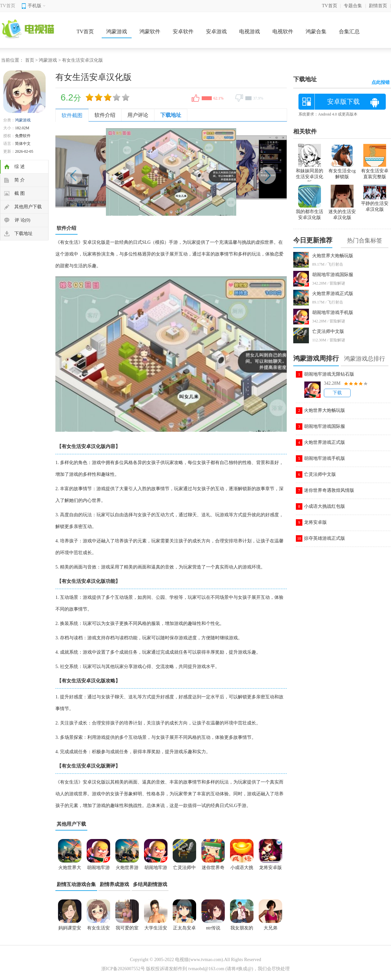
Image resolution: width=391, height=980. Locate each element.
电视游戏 (250, 31)
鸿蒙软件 (150, 31)
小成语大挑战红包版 (325, 506)
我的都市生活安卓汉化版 (310, 212)
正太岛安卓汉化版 (184, 930)
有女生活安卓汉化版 (98, 930)
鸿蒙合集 (316, 31)
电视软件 (283, 31)
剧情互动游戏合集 (76, 884)
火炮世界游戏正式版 (333, 294)
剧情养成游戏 (114, 884)
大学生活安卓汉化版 (156, 930)
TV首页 (8, 6)
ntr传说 (213, 928)
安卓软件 (183, 31)
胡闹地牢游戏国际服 (333, 275)
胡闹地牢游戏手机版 (333, 312)
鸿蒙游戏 (117, 31)
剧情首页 (378, 6)
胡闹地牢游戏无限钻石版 (329, 374)
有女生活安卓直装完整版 (375, 171)
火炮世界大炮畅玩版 (333, 256)
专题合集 (353, 6)
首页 (30, 60)
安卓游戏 (216, 31)
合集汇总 (349, 31)
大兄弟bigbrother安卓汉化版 (270, 930)
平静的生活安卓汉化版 (375, 204)
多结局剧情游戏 (150, 884)
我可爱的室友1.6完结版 (127, 930)
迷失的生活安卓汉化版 (342, 212)
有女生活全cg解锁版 (342, 171)
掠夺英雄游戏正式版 (325, 538)
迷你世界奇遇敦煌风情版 (329, 490)
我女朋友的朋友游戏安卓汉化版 (242, 930)
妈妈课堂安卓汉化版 (70, 930)
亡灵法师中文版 (328, 331)
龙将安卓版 (315, 522)
